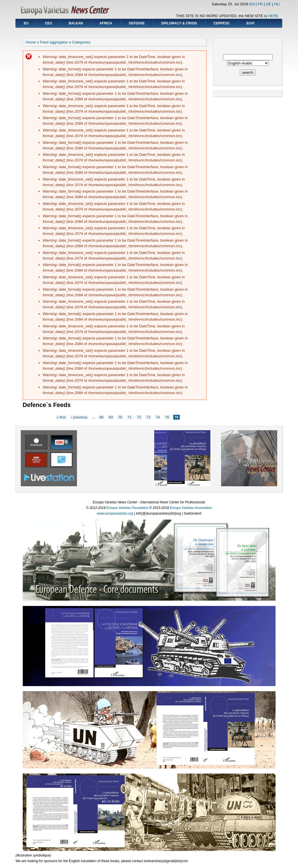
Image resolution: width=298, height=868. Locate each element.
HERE (273, 16)
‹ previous (79, 417)
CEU (48, 23)
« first (61, 417)
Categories (81, 42)
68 (102, 417)
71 (130, 417)
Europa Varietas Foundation (127, 508)
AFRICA (106, 23)
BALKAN (76, 23)
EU (26, 23)
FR (260, 4)
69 (111, 417)
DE (268, 4)
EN (252, 4)
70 (120, 417)
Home (31, 42)
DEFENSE (137, 23)
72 (139, 417)
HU (277, 4)
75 (167, 417)
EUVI (250, 23)
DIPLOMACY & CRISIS (179, 23)
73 (148, 417)
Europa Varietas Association (191, 508)
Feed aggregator (54, 42)
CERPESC (222, 23)
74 (158, 417)
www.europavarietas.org (115, 513)
